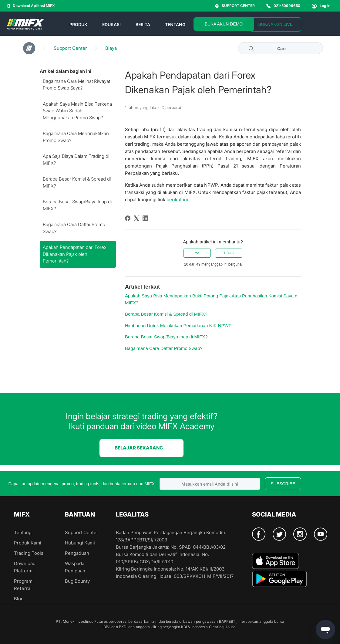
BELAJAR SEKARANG (139, 448)
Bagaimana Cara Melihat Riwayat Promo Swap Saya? (76, 85)
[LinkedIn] (145, 218)
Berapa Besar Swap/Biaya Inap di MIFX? (77, 205)
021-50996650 (283, 6)
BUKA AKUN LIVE (275, 24)
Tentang (23, 532)
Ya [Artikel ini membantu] (197, 253)
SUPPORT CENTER (235, 6)
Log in (321, 6)
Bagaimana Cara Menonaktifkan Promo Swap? (76, 137)
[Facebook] (128, 218)
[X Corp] (136, 218)
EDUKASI (111, 24)
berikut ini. (178, 200)
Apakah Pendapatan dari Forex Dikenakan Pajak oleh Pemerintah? (75, 254)
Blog (19, 599)
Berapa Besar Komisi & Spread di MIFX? (77, 182)
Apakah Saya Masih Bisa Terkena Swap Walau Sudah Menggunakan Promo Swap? (77, 111)
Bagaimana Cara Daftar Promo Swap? (74, 228)
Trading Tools (29, 553)
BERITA (143, 24)
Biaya (111, 48)
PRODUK (78, 24)
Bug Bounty (77, 581)
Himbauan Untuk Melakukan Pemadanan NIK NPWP (178, 325)
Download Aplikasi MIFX (31, 6)
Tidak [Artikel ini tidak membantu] (229, 253)
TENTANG (175, 24)
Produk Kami (28, 543)
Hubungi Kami (80, 543)
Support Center (70, 48)
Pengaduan (77, 553)
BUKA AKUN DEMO (224, 24)
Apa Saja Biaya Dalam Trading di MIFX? (76, 160)
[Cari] (281, 48)
